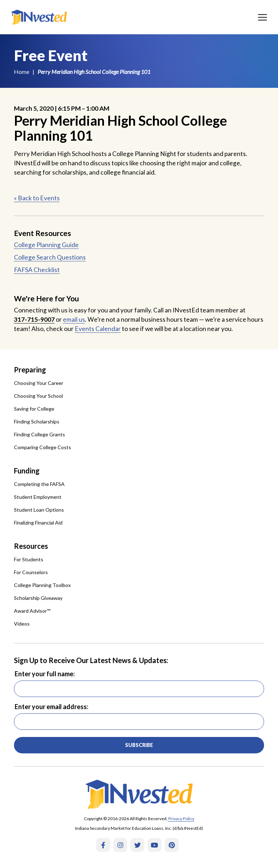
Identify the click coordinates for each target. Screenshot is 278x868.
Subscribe (139, 745)
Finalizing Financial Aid (38, 523)
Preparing (30, 370)
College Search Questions (50, 257)
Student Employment (38, 497)
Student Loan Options (39, 510)
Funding (27, 471)
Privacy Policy (181, 819)
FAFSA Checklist (37, 270)
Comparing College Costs (43, 447)
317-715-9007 (34, 319)
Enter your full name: (45, 674)
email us (74, 319)
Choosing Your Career (39, 383)
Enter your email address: (51, 707)
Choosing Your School (38, 396)
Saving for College (34, 409)
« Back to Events (37, 198)
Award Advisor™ (32, 611)
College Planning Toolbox (42, 585)
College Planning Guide (46, 245)
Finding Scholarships (37, 422)
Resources (31, 546)
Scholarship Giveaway (38, 598)
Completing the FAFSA (39, 484)
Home (22, 72)
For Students (29, 559)
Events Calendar (98, 329)
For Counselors (31, 572)
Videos (22, 624)
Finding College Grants (39, 434)
